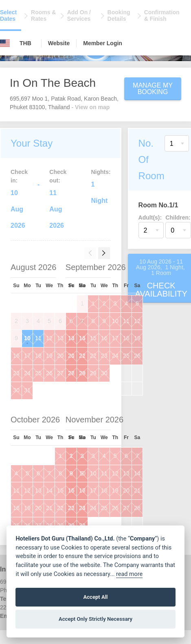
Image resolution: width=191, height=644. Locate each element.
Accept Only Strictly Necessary (95, 619)
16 (16, 356)
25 (38, 373)
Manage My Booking (153, 89)
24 (27, 373)
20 (60, 356)
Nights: (101, 172)
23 (16, 373)
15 (93, 338)
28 (82, 373)
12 (49, 338)
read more (129, 574)
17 (27, 356)
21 (82, 356)
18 (38, 356)
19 (49, 356)
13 (60, 338)
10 (27, 338)
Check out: (58, 176)
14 (82, 338)
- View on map (91, 107)
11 (38, 338)
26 (49, 373)
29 (93, 373)
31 (27, 390)
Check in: (19, 176)
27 (60, 373)
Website (59, 43)
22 (93, 356)
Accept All (95, 597)
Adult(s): (150, 218)
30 (16, 390)
